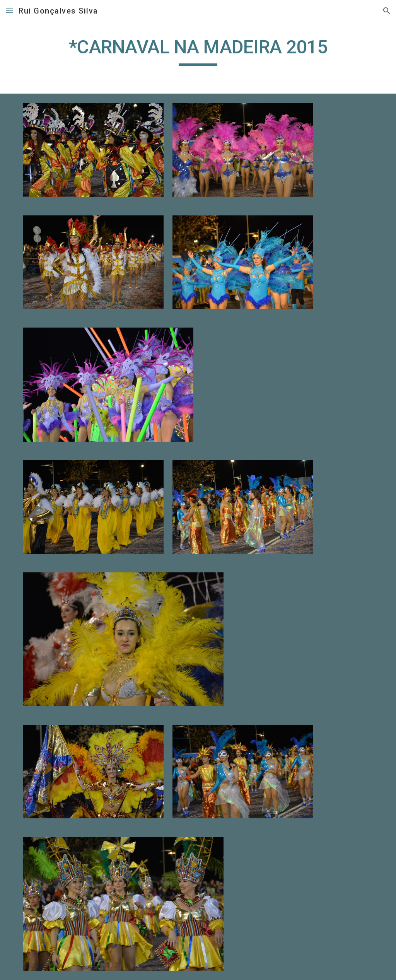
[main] (198, 51)
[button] (9, 11)
